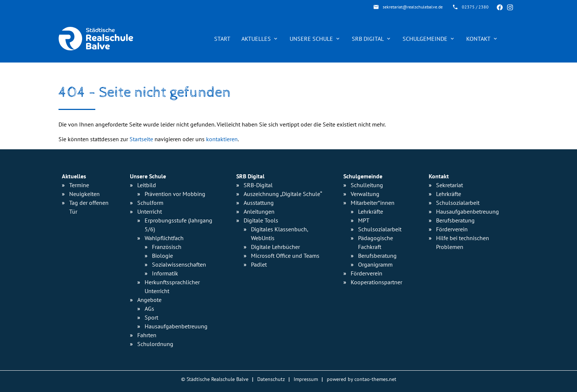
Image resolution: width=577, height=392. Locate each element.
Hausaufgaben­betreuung (176, 326)
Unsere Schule (315, 39)
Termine (79, 185)
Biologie (162, 256)
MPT (364, 220)
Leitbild (147, 185)
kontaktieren (222, 139)
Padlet (259, 264)
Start (222, 39)
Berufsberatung (377, 256)
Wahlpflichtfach (164, 238)
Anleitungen (259, 211)
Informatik (165, 273)
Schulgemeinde (429, 39)
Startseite (141, 139)
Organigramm (375, 264)
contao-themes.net (375, 379)
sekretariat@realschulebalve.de (413, 7)
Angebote (149, 300)
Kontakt (482, 39)
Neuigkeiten (84, 194)
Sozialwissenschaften (179, 264)
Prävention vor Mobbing (175, 194)
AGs (149, 309)
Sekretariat (449, 185)
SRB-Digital (258, 185)
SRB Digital (372, 39)
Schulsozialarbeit (380, 229)
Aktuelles (260, 39)
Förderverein (367, 273)
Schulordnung (155, 344)
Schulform (150, 203)
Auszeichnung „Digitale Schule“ (283, 194)
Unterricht (150, 211)
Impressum (306, 379)
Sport (151, 317)
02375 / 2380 (475, 7)
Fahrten (147, 335)
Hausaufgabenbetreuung (468, 211)
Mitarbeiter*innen (373, 203)
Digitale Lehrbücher (275, 247)
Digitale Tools (261, 220)
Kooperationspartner (376, 282)
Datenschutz (271, 379)
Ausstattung (259, 203)
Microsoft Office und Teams (285, 256)
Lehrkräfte (371, 211)
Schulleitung (367, 185)
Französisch (167, 247)
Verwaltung (365, 194)
